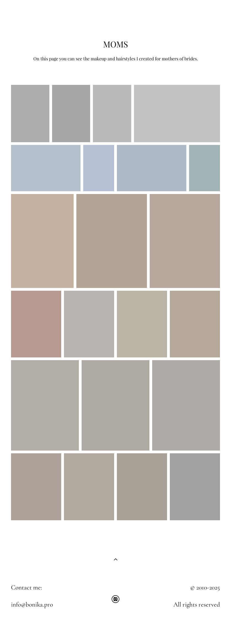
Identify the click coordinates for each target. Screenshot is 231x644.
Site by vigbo (115, 631)
